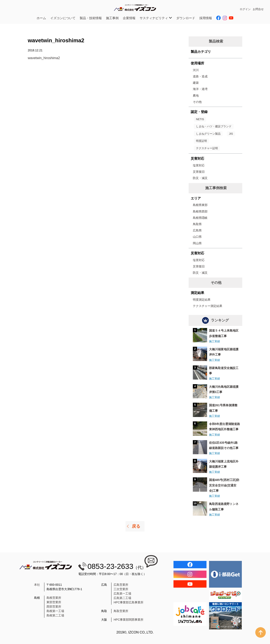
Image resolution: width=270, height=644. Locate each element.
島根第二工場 (55, 615)
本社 (37, 585)
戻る (136, 526)
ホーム (41, 18)
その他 (197, 102)
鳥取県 (197, 224)
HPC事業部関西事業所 (128, 620)
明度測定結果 (202, 300)
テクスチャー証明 (207, 148)
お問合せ (258, 9)
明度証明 (201, 141)
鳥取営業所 (121, 611)
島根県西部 (200, 211)
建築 (196, 83)
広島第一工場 (122, 594)
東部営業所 (54, 602)
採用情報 (206, 18)
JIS (231, 134)
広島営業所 (121, 585)
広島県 (197, 230)
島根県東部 (200, 205)
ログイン (245, 9)
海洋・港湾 (200, 89)
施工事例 (112, 18)
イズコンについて (63, 18)
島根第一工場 (55, 611)
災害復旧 (199, 172)
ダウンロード (186, 18)
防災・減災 (200, 178)
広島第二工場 (122, 598)
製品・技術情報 (91, 18)
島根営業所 (54, 598)
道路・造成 (200, 76)
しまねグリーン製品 (208, 134)
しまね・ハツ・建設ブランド (214, 126)
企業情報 (129, 18)
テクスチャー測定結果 (208, 306)
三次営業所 (121, 589)
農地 (196, 96)
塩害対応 (199, 165)
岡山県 (197, 243)
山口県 (197, 237)
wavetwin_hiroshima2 (44, 58)
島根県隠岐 (200, 218)
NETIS (200, 119)
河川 (196, 70)
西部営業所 (54, 607)
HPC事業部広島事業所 (128, 602)
